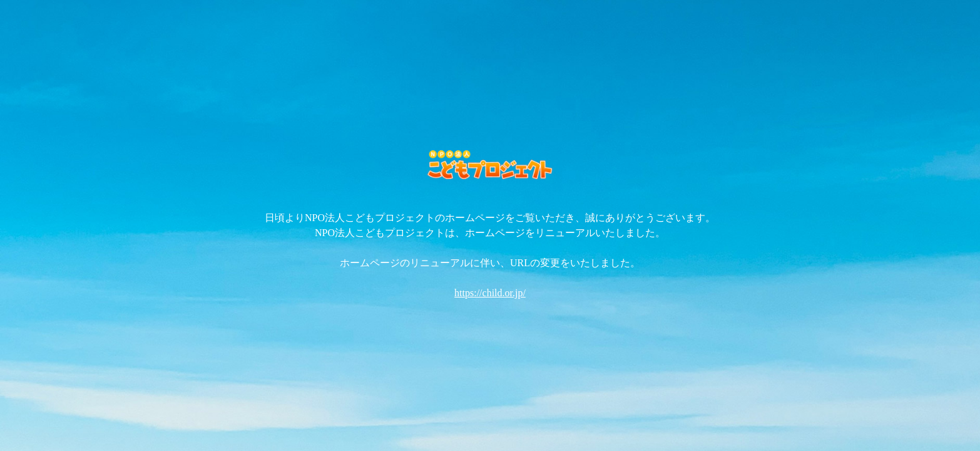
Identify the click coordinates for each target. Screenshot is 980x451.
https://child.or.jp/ (490, 293)
